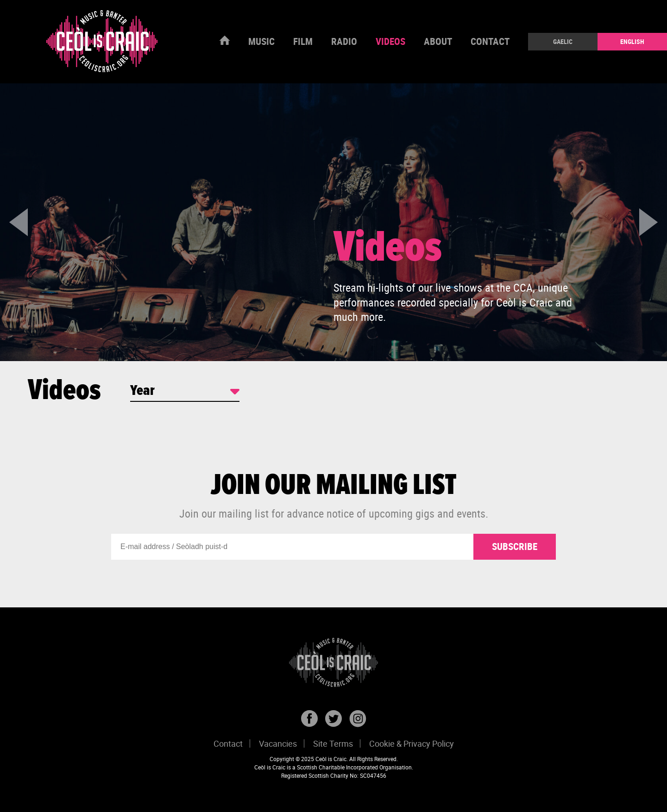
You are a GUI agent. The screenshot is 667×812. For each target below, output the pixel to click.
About (438, 41)
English (632, 41)
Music (261, 41)
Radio (344, 41)
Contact (490, 41)
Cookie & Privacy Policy (412, 743)
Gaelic (563, 41)
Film (303, 41)
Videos (390, 41)
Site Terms (333, 743)
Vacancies (278, 743)
